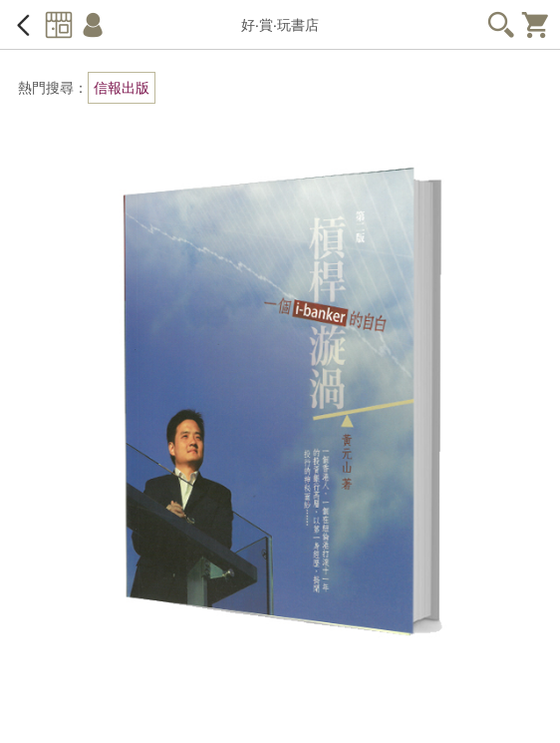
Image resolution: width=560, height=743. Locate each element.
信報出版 (122, 88)
